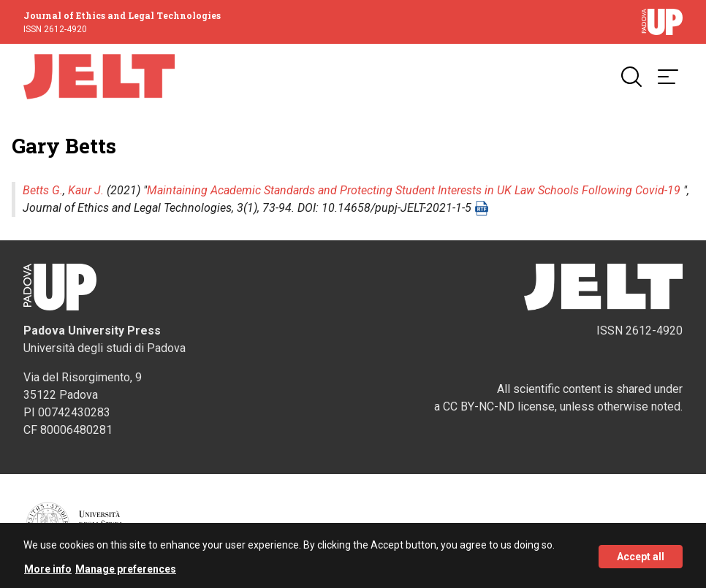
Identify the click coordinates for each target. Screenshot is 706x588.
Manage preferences (126, 572)
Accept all (641, 559)
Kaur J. (86, 190)
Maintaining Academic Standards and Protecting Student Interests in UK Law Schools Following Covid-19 (414, 190)
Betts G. (43, 190)
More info (48, 572)
